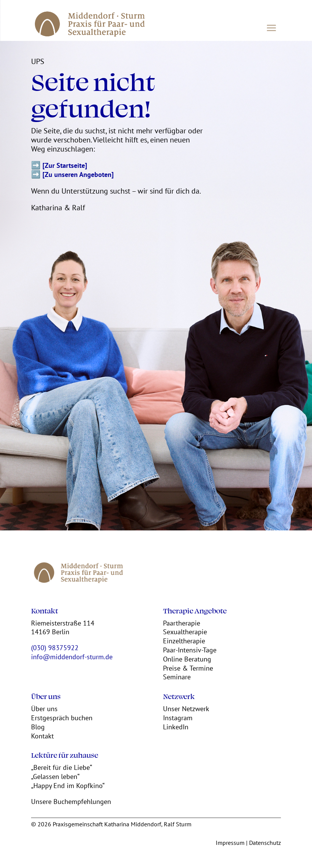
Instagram (178, 718)
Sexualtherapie (185, 632)
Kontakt (42, 736)
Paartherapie (182, 623)
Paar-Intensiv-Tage (190, 650)
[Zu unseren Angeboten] (78, 174)
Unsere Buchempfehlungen (71, 802)
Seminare (177, 677)
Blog (38, 727)
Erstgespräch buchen (62, 718)
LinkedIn (176, 727)
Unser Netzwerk (186, 709)
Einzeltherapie (184, 641)
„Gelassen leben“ (55, 777)
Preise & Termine (188, 668)
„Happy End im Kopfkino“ (68, 786)
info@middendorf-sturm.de (72, 657)
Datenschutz (265, 843)
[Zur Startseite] (65, 165)
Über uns (44, 709)
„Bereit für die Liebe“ (62, 767)
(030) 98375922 (55, 648)
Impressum (230, 843)
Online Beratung (187, 659)
